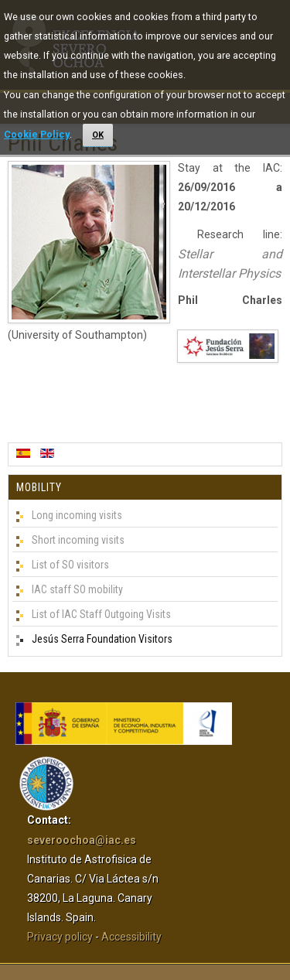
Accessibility (131, 937)
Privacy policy (60, 937)
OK (98, 135)
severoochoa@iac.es (82, 840)
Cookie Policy (37, 134)
